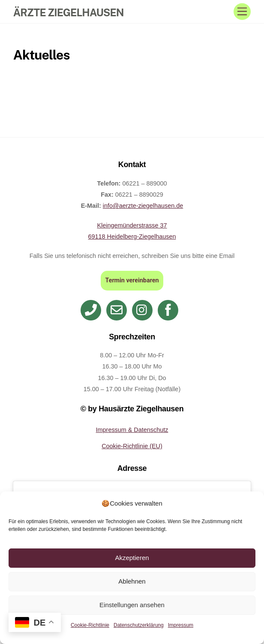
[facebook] (169, 310)
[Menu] (242, 12)
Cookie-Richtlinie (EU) (132, 446)
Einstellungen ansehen (132, 605)
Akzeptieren (132, 558)
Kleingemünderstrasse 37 (132, 225)
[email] (118, 310)
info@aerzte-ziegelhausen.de (143, 206)
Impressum (181, 625)
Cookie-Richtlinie (90, 625)
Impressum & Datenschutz (132, 430)
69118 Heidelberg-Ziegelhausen (132, 237)
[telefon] (92, 310)
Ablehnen (132, 581)
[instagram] (144, 310)
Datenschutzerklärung (139, 625)
